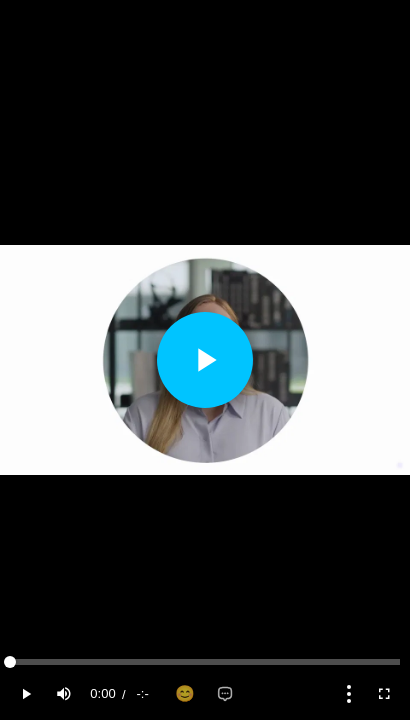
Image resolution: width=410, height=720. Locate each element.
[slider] (205, 662)
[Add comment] (225, 694)
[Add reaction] (185, 694)
